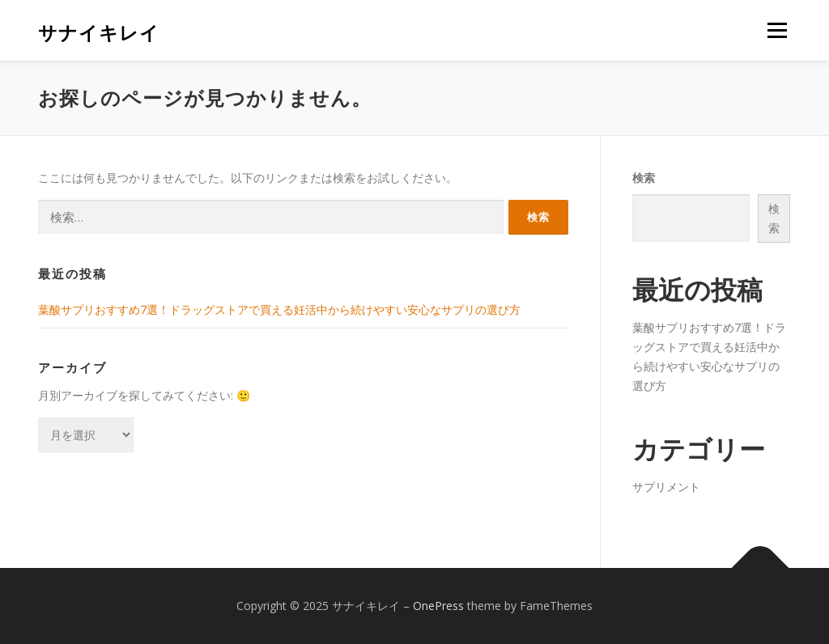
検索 (644, 178)
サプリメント (666, 487)
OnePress (438, 606)
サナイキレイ (99, 33)
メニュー (777, 30)
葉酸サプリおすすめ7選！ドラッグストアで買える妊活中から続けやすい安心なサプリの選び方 (279, 309)
